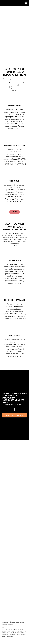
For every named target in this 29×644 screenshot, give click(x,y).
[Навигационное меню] (26, 3)
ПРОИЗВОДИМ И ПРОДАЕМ (15, 145)
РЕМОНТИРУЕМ (14, 181)
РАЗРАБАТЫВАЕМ (14, 105)
